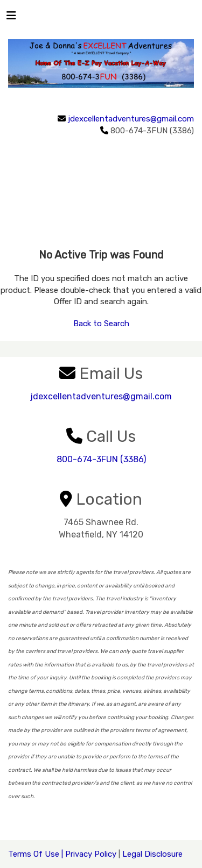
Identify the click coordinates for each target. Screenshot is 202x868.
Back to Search (101, 324)
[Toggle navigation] (11, 18)
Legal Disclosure (152, 854)
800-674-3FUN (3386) (101, 459)
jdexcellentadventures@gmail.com (131, 119)
